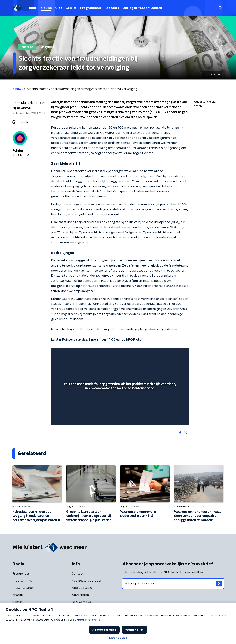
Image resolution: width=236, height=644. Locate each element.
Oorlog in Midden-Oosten (142, 8)
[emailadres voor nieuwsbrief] (173, 584)
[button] (220, 8)
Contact (78, 574)
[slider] (119, 408)
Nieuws (46, 8)
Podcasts (112, 8)
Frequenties (21, 574)
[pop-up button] (173, 417)
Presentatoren (23, 588)
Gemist (71, 8)
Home (32, 8)
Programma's (91, 8)
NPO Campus (81, 602)
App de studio (82, 588)
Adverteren (80, 595)
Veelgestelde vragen (87, 581)
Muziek (18, 595)
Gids (59, 8)
